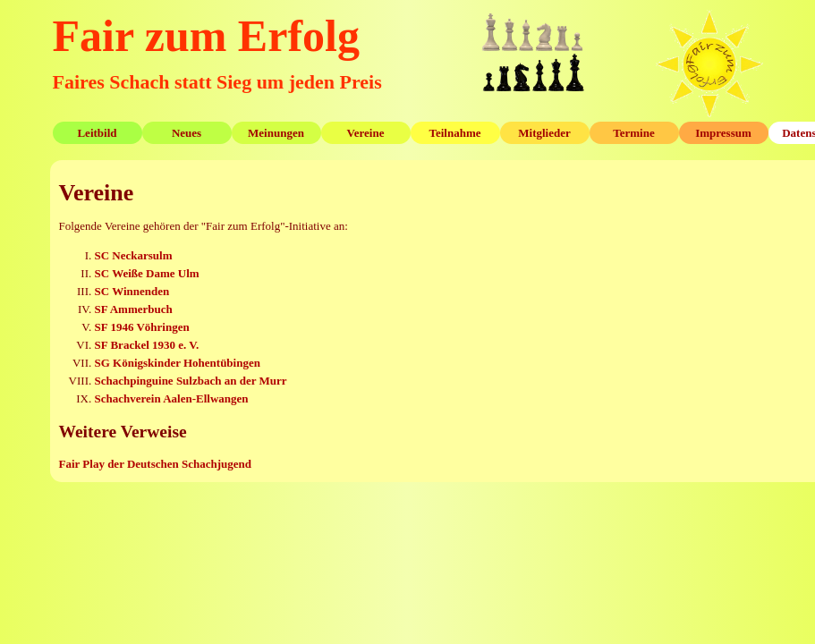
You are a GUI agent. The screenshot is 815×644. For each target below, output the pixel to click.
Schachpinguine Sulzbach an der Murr (191, 381)
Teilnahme (454, 133)
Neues (187, 133)
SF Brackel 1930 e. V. (147, 345)
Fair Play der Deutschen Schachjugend (155, 464)
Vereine (366, 133)
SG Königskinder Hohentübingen (178, 363)
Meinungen (276, 133)
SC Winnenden (132, 291)
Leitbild (97, 133)
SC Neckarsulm (134, 255)
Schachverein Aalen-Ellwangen (172, 398)
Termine (633, 133)
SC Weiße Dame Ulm (147, 273)
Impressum (723, 133)
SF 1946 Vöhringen (142, 327)
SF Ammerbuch (134, 309)
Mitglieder (544, 133)
